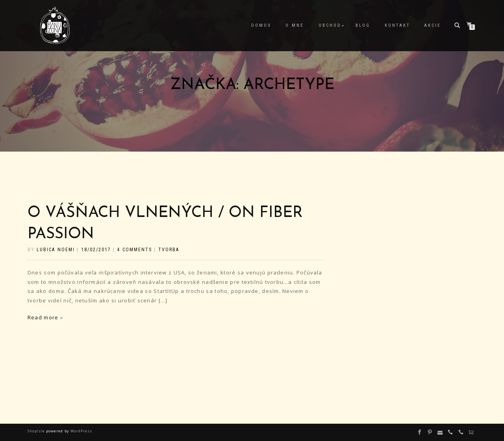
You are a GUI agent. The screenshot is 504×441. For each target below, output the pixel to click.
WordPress (81, 431)
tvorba (169, 250)
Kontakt (397, 25)
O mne (295, 25)
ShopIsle (37, 431)
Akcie (433, 25)
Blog (363, 25)
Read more (43, 317)
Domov (261, 25)
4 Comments (134, 250)
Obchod (330, 25)
